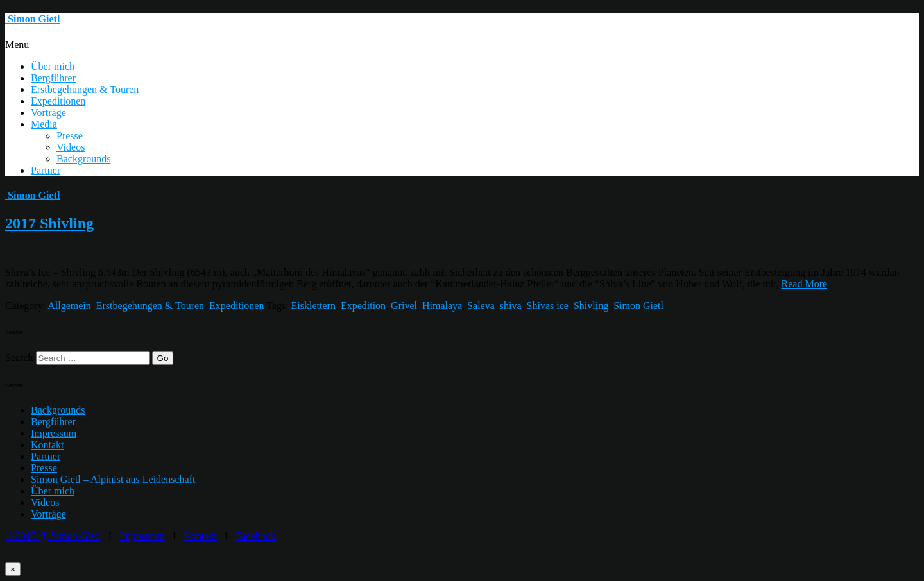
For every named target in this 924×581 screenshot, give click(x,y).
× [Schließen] (13, 569)
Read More (805, 284)
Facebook (255, 536)
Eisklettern (313, 306)
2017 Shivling (49, 223)
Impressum (54, 433)
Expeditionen (58, 101)
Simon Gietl (638, 306)
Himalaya (442, 306)
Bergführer (53, 78)
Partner (46, 170)
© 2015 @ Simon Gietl (53, 536)
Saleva (481, 306)
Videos (71, 147)
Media (44, 124)
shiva (511, 306)
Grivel (404, 306)
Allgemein (69, 306)
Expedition (363, 306)
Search (19, 358)
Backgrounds (83, 159)
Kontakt (47, 445)
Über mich (53, 66)
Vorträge (48, 113)
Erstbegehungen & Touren (85, 89)
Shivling (591, 306)
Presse (70, 136)
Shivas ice (548, 306)
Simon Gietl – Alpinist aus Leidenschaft (113, 479)
